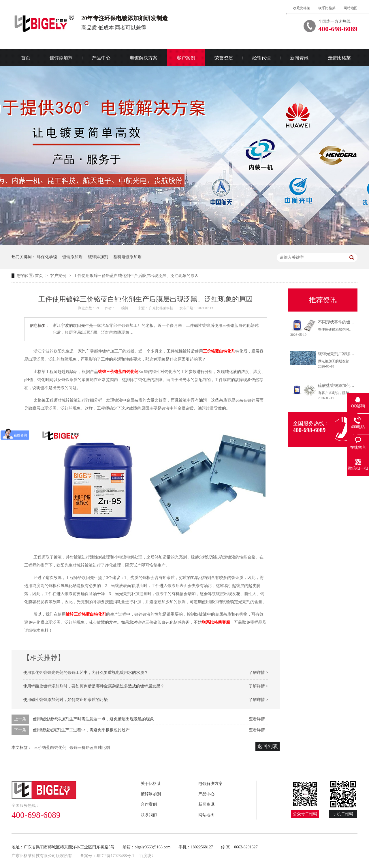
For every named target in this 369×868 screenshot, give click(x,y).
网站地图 (351, 8)
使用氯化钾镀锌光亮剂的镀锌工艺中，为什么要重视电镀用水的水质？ (86, 673)
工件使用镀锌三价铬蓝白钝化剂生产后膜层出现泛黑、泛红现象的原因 (136, 276)
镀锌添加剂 (61, 58)
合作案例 (149, 804)
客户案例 (186, 58)
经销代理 (261, 58)
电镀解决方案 (144, 58)
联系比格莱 (327, 8)
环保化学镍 (47, 257)
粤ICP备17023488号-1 (115, 856)
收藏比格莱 (302, 8)
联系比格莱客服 (216, 622)
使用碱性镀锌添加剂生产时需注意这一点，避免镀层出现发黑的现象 (93, 719)
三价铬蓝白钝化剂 (219, 351)
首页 (26, 58)
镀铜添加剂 (72, 257)
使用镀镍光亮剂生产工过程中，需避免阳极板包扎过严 (81, 730)
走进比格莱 (339, 58)
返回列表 (268, 746)
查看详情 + (258, 719)
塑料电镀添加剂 (127, 257)
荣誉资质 (224, 58)
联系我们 (149, 815)
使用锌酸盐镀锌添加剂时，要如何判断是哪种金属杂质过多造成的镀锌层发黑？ (94, 686)
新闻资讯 (299, 58)
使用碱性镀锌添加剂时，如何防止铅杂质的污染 (65, 700)
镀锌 (102, 372)
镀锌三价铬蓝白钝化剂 (86, 614)
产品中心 (101, 58)
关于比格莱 (151, 784)
